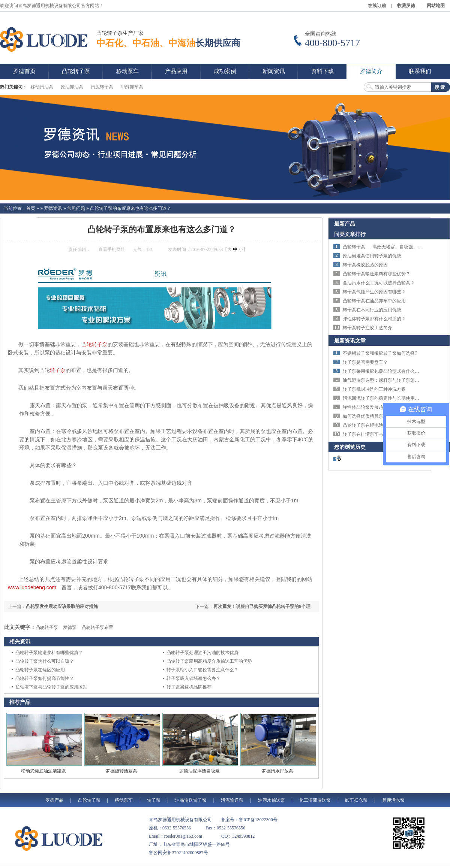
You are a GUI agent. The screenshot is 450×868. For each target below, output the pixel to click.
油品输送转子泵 (191, 800)
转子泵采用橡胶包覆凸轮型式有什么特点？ (385, 371)
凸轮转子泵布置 (97, 627)
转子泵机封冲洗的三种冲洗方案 (374, 389)
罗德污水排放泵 (277, 771)
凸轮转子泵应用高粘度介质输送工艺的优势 (209, 661)
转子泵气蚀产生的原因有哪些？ (374, 292)
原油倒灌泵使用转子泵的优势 (372, 256)
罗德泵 (70, 627)
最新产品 (345, 224)
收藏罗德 (406, 6)
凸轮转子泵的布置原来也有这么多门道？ (130, 208)
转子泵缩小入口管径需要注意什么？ (202, 670)
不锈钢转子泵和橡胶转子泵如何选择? (380, 353)
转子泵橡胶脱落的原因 (365, 265)
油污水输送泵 (271, 800)
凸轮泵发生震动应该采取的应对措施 (62, 607)
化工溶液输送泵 (315, 800)
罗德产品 (54, 800)
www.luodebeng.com (32, 587)
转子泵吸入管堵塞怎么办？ (193, 678)
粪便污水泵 (393, 800)
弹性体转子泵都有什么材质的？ (374, 319)
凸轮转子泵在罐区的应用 (40, 670)
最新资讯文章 (350, 341)
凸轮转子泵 (94, 344)
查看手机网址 (112, 249)
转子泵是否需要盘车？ (365, 362)
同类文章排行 (350, 234)
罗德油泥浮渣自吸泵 (199, 771)
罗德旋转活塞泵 (121, 771)
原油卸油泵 (72, 87)
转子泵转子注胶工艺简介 (367, 328)
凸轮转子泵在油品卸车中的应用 (374, 301)
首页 (31, 208)
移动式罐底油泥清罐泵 (43, 771)
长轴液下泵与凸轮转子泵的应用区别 (51, 687)
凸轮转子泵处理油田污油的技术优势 (202, 653)
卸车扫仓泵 (356, 800)
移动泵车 (124, 800)
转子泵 (58, 370)
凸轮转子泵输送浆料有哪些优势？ (49, 653)
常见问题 (76, 208)
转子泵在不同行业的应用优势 (372, 310)
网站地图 (436, 6)
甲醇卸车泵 (132, 87)
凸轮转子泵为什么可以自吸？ (45, 661)
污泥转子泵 (102, 87)
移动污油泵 (42, 87)
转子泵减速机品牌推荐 (189, 687)
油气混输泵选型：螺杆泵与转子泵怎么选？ (385, 380)
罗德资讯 (53, 208)
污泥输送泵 (232, 800)
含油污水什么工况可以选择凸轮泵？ (379, 283)
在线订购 (377, 6)
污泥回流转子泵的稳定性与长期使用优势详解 (388, 398)
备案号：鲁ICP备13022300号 (249, 820)
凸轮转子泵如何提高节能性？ (45, 678)
